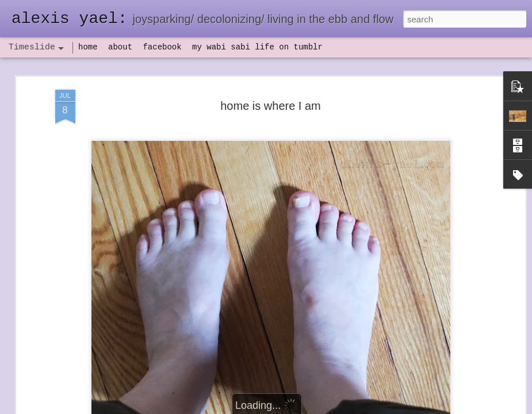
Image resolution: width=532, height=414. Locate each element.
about (120, 47)
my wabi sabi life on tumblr (257, 47)
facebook (162, 47)
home (88, 47)
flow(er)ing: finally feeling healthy (288, 398)
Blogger (302, 408)
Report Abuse (336, 408)
